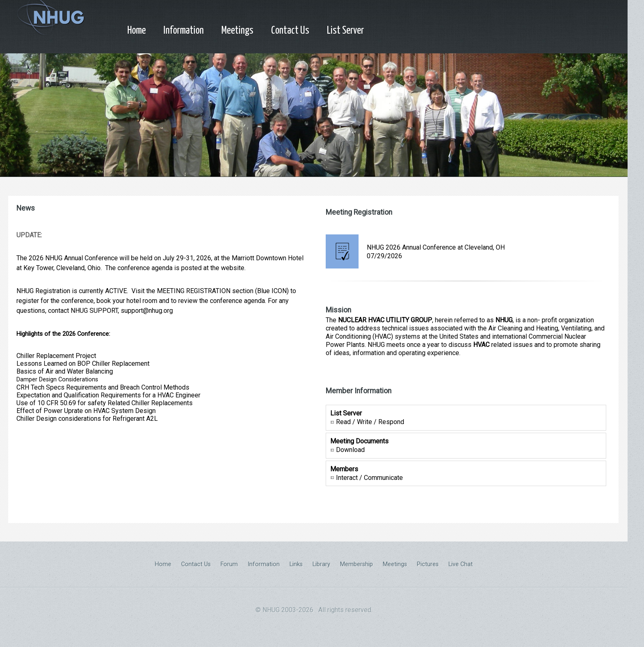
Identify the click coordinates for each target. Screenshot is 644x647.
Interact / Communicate (369, 477)
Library (321, 564)
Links (296, 564)
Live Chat (461, 564)
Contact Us (290, 31)
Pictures (428, 564)
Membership (356, 564)
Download (350, 450)
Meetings (237, 31)
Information (184, 31)
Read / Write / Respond (370, 422)
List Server (345, 31)
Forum (229, 564)
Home (137, 31)
